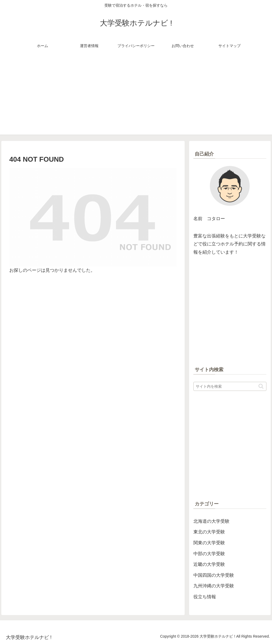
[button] (261, 386)
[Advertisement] (136, 97)
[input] (230, 386)
